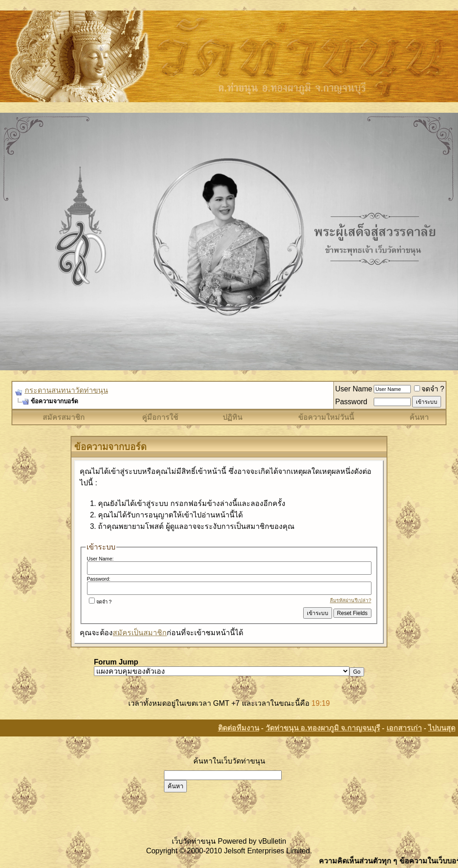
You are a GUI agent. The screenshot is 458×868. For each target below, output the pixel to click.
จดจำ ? (429, 389)
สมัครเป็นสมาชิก (140, 633)
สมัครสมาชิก (64, 417)
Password (351, 402)
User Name (354, 389)
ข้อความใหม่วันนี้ (326, 417)
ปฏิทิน (232, 417)
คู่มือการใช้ (160, 417)
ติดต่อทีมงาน (239, 728)
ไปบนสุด (442, 728)
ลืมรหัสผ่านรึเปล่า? (350, 600)
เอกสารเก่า (404, 728)
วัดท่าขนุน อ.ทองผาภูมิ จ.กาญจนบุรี (323, 728)
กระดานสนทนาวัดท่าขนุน (66, 390)
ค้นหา (419, 417)
